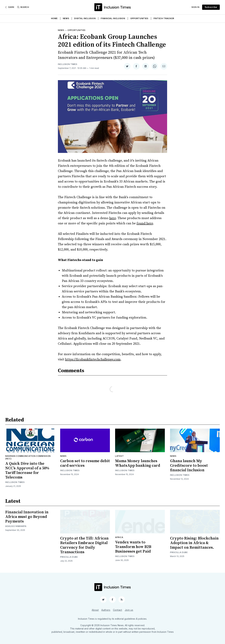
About (95, 610)
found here (145, 223)
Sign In (195, 7)
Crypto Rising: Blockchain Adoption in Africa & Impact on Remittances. (194, 543)
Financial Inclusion (113, 18)
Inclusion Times (68, 64)
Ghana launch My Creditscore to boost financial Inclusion (189, 466)
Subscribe (211, 7)
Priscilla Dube (69, 557)
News (66, 18)
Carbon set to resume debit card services (85, 463)
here (113, 218)
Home (54, 18)
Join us (129, 610)
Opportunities (139, 18)
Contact (118, 610)
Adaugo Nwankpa (16, 526)
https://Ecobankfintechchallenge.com (93, 360)
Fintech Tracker (164, 18)
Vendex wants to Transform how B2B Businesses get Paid (133, 547)
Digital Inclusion (85, 18)
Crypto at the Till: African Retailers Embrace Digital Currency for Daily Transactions (84, 545)
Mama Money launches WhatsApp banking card (138, 463)
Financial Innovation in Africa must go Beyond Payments (27, 517)
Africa (119, 537)
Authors (106, 610)
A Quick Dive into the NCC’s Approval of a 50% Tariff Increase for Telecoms (27, 470)
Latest (119, 456)
